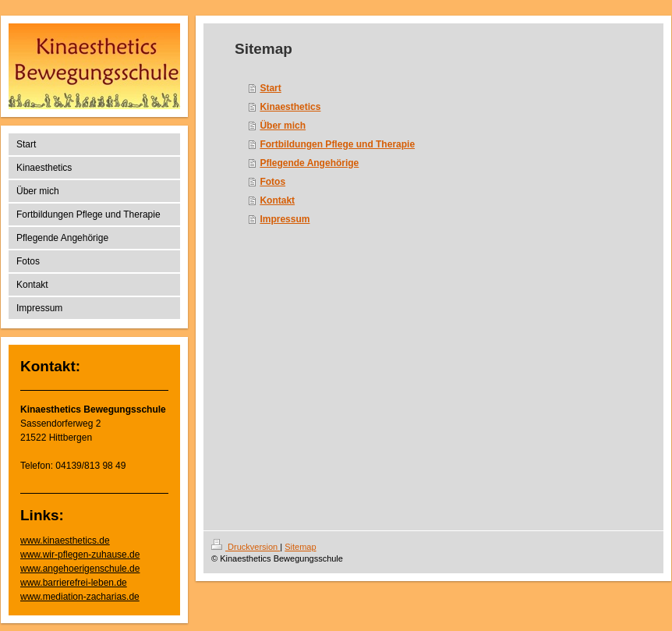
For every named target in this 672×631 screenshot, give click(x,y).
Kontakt (277, 200)
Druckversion (246, 547)
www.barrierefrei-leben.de (74, 583)
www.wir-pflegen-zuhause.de (80, 555)
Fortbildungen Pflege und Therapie (337, 144)
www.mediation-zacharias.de (80, 597)
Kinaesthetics (290, 107)
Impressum (285, 219)
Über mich (283, 126)
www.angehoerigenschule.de (80, 569)
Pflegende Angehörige (309, 163)
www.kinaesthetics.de (65, 541)
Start (270, 88)
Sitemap (300, 547)
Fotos (272, 182)
